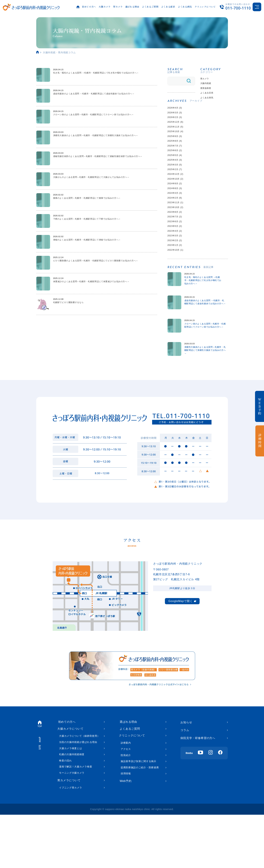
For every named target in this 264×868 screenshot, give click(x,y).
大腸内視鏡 (208, 85)
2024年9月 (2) (177, 207)
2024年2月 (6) (177, 225)
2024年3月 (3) (177, 219)
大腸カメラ (104, 7)
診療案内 (126, 796)
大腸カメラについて (70, 781)
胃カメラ (117, 7)
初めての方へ (88, 7)
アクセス (126, 802)
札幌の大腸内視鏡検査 (72, 807)
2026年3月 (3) (177, 120)
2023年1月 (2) (177, 283)
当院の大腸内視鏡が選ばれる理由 (78, 795)
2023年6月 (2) (177, 254)
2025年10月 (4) (178, 143)
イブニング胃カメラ (70, 841)
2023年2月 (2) (177, 277)
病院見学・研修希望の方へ (198, 788)
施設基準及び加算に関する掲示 (138, 815)
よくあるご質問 (150, 7)
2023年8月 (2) (177, 242)
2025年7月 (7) (177, 160)
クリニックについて (205, 7)
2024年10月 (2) (178, 201)
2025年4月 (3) (177, 178)
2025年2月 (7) (177, 189)
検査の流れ (65, 813)
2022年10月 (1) (178, 289)
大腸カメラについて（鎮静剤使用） (79, 788)
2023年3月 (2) (177, 271)
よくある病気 (184, 7)
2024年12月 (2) (178, 195)
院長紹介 (126, 808)
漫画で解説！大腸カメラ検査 (76, 819)
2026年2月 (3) (177, 125)
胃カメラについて (69, 833)
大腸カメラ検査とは (70, 801)
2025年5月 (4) (177, 172)
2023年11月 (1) (178, 230)
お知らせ (186, 773)
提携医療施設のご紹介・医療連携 (140, 821)
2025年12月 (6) (178, 131)
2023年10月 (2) (178, 236)
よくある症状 (167, 7)
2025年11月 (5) (178, 137)
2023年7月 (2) (177, 248)
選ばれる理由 (132, 7)
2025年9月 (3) (177, 149)
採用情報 (126, 827)
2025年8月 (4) (177, 154)
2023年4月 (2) (177, 265)
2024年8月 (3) (177, 213)
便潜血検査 (208, 91)
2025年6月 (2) (177, 166)
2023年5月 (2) (177, 260)
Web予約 (125, 835)
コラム (185, 781)
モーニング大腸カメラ (72, 825)
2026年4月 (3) (177, 114)
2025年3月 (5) (177, 184)
